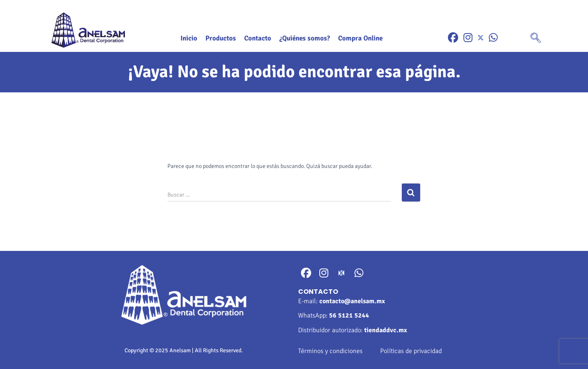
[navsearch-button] (536, 39)
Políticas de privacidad (411, 351)
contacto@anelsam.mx (352, 301)
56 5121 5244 (349, 315)
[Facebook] (453, 38)
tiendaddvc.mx (386, 330)
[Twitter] (481, 38)
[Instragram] (468, 38)
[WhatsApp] (493, 38)
